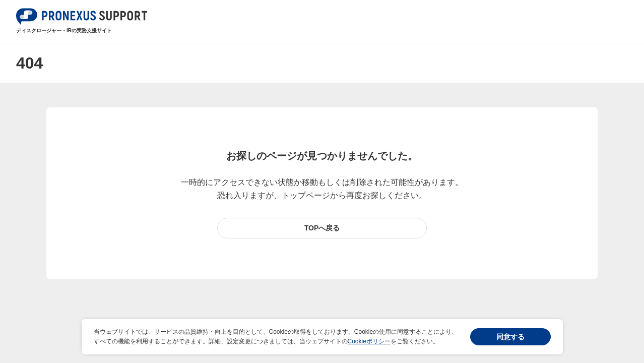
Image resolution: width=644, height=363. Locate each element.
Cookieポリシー (369, 341)
